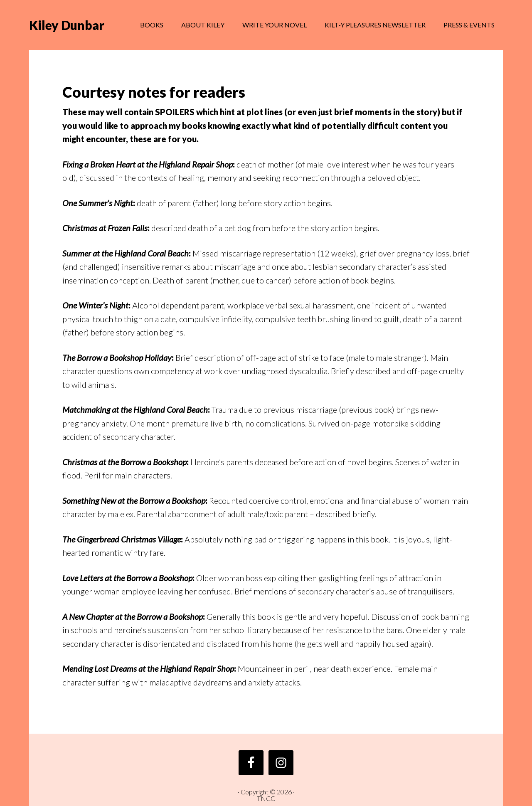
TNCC (266, 798)
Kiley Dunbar (67, 25)
